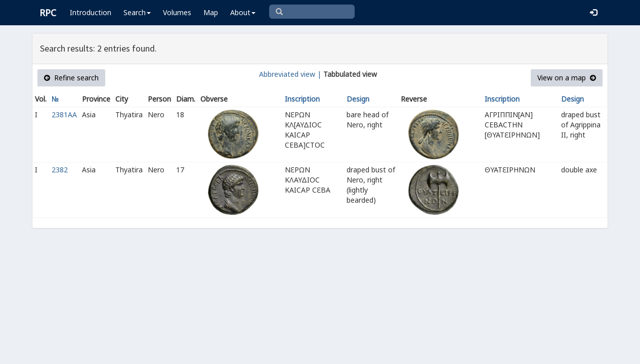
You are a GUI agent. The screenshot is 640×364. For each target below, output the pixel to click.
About (243, 12)
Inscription (302, 99)
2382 (60, 170)
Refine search (71, 78)
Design (358, 99)
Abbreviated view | (290, 74)
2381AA (64, 115)
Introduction (91, 12)
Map (211, 12)
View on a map (567, 78)
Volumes (177, 12)
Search (137, 12)
